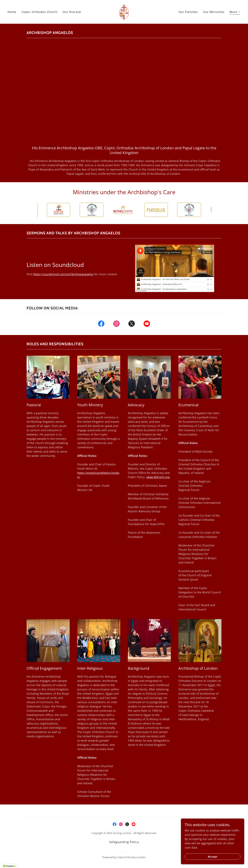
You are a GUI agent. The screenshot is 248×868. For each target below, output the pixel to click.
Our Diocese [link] (72, 12)
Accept (212, 857)
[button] (235, 12)
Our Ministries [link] (214, 12)
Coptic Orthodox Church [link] (40, 12)
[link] (124, 12)
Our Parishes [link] (188, 12)
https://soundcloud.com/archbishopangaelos (63, 274)
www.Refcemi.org (158, 477)
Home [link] (12, 12)
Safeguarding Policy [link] (124, 842)
